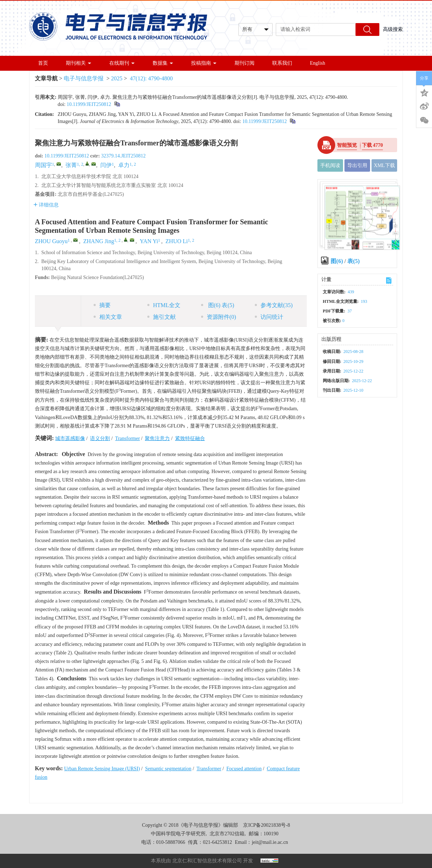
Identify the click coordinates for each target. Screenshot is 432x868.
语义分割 (100, 438)
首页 (43, 63)
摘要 (102, 305)
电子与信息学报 (84, 78)
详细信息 (46, 205)
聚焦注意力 (157, 438)
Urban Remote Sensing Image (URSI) (102, 769)
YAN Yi (149, 241)
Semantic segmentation (168, 769)
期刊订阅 (244, 63)
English (318, 63)
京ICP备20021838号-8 (266, 825)
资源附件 (219, 317)
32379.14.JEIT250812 (123, 156)
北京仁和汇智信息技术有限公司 (207, 861)
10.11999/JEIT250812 (89, 104)
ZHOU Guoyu (51, 241)
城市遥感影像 (70, 438)
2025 (117, 78)
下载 (373, 145)
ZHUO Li (177, 241)
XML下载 (384, 165)
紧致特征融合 (190, 438)
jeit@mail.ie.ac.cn (270, 842)
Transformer (128, 438)
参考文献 (274, 305)
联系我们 (282, 63)
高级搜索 (393, 29)
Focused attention (244, 769)
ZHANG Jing (99, 241)
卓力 (124, 165)
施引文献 (162, 317)
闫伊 (106, 165)
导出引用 (357, 165)
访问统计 (269, 317)
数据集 (163, 63)
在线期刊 (122, 63)
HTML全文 (164, 305)
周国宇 (43, 165)
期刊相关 (79, 63)
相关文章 (108, 317)
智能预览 (347, 145)
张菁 (71, 165)
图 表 (218, 305)
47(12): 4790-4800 (151, 78)
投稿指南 (204, 63)
